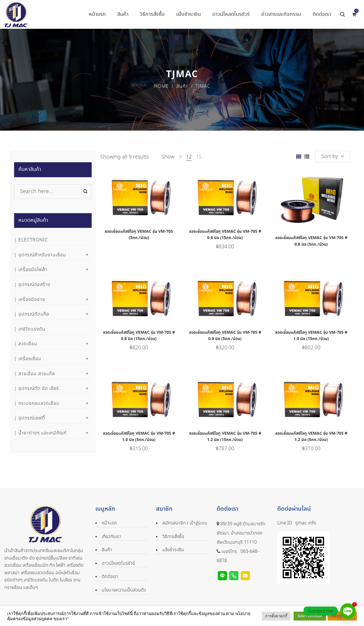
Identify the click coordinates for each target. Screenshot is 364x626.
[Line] (348, 611)
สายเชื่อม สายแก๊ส (37, 374)
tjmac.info (306, 523)
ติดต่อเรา (110, 577)
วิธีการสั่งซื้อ (173, 537)
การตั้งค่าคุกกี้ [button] (276, 616)
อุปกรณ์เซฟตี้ (32, 418)
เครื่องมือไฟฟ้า (33, 270)
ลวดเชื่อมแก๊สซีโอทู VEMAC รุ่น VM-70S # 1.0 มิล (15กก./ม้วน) (311, 336)
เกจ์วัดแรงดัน (32, 329)
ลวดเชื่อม (28, 344)
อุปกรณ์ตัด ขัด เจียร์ (39, 389)
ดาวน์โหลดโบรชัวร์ (118, 563)
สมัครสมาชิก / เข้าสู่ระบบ (185, 523)
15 (199, 157)
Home (161, 86)
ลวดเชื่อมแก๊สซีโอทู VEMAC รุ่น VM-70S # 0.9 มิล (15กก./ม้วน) (139, 336)
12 (189, 157)
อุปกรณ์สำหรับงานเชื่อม (42, 255)
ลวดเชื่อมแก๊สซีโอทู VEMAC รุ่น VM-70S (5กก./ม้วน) (139, 235)
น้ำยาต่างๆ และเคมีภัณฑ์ (43, 433)
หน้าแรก (109, 523)
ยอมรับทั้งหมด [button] (310, 616)
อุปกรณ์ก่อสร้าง (34, 285)
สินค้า (182, 86)
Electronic (33, 240)
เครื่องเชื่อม (30, 359)
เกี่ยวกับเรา (111, 537)
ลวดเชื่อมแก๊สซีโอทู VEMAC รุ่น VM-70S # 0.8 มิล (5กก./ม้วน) (311, 241)
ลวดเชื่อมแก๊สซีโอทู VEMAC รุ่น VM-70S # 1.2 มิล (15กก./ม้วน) (225, 437)
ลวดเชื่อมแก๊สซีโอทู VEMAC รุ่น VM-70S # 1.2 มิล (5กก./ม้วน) (311, 437)
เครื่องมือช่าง (32, 300)
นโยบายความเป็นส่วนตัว (124, 590)
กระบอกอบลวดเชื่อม (39, 403)
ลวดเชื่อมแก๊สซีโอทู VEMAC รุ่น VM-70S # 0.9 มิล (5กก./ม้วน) (225, 336)
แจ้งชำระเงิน (173, 550)
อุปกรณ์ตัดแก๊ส (34, 314)
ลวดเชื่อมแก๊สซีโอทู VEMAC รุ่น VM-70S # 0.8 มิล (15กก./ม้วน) (225, 235)
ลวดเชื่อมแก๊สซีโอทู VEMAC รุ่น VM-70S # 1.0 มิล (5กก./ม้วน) (139, 437)
